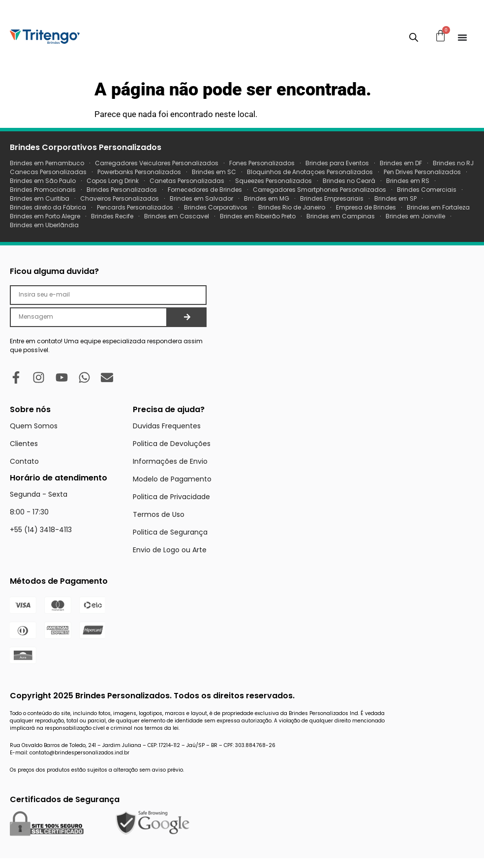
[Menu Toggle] (462, 37)
